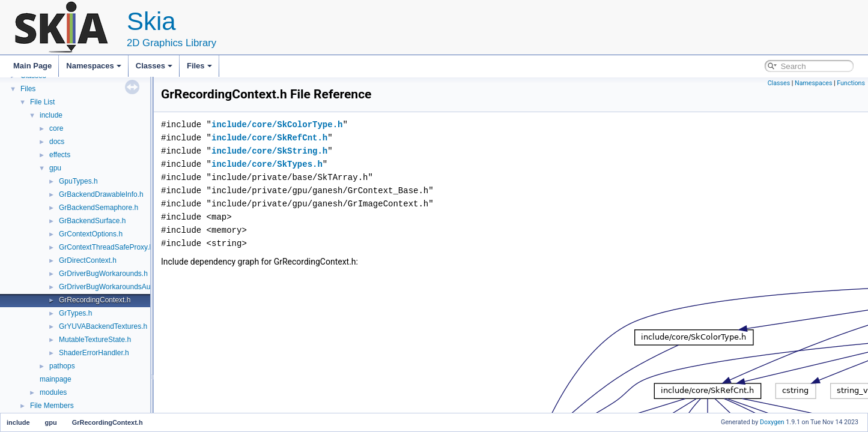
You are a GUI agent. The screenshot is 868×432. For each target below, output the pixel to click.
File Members (52, 406)
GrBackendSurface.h (92, 221)
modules (53, 392)
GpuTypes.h (78, 181)
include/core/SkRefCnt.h (269, 138)
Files (199, 66)
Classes (154, 66)
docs (57, 142)
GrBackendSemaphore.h (99, 208)
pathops (62, 366)
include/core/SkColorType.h (277, 124)
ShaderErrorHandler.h (94, 353)
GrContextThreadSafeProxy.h (106, 247)
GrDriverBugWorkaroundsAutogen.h (117, 287)
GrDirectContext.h (88, 260)
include (51, 115)
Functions (851, 83)
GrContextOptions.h (91, 234)
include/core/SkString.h (269, 151)
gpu (55, 168)
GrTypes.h (75, 313)
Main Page (32, 66)
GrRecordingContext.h (95, 300)
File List (42, 102)
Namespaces (94, 66)
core (56, 128)
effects (60, 155)
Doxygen (772, 422)
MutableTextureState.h (95, 340)
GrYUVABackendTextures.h (103, 326)
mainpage (56, 379)
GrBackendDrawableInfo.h (101, 194)
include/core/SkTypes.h (267, 164)
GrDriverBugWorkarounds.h (103, 274)
